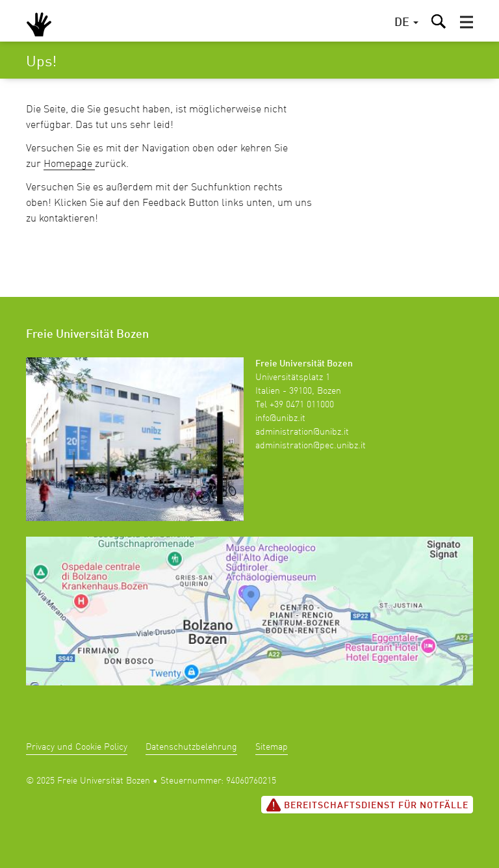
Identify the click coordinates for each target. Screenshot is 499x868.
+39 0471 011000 (302, 405)
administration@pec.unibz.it (311, 446)
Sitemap (272, 747)
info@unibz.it (280, 418)
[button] (467, 22)
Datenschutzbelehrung (191, 747)
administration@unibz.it (302, 432)
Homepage (69, 164)
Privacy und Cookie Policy (77, 747)
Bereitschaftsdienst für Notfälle (367, 805)
